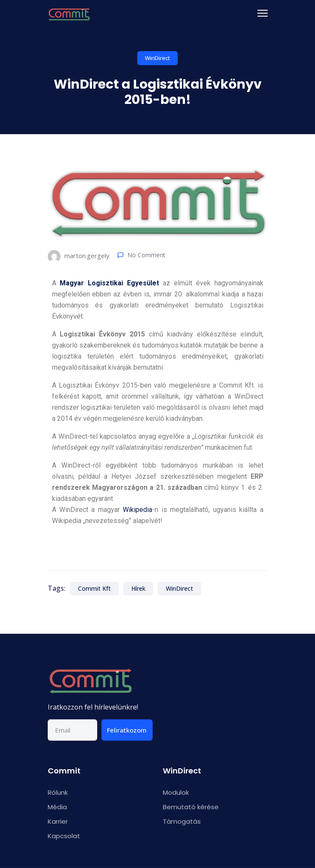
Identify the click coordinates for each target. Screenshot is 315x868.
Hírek (138, 588)
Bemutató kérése (191, 807)
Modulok (176, 792)
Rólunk (58, 792)
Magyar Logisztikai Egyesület (109, 283)
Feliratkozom (127, 730)
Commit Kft (94, 588)
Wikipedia (137, 510)
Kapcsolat (64, 836)
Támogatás (182, 821)
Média (57, 807)
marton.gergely (79, 256)
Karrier (58, 821)
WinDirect (157, 58)
